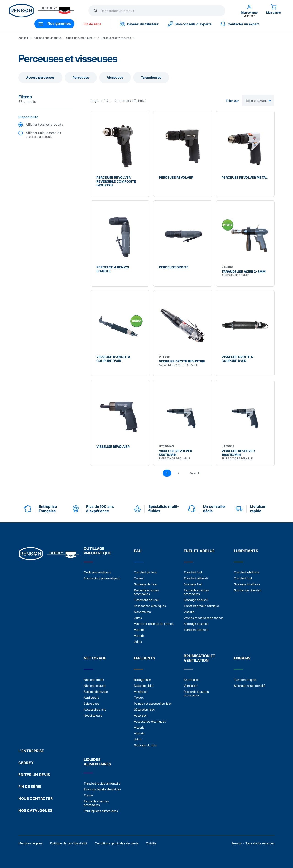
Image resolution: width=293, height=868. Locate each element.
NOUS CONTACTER (36, 798)
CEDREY (26, 763)
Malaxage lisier (144, 686)
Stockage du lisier (146, 745)
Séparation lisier (144, 709)
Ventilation (141, 692)
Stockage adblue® (196, 600)
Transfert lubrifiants (247, 572)
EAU (138, 551)
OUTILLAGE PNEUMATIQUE (97, 551)
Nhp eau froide (94, 680)
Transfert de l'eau (146, 572)
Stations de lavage (96, 692)
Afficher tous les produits (44, 124)
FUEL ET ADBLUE (199, 551)
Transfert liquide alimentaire (102, 783)
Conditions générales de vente (117, 843)
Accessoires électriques (150, 606)
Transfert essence (196, 630)
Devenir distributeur (139, 24)
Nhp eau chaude (95, 686)
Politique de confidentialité (69, 843)
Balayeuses (91, 704)
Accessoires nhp (95, 709)
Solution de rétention (248, 590)
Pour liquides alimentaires (101, 811)
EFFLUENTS (144, 658)
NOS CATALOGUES (35, 810)
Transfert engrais (245, 680)
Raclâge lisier (142, 680)
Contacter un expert (240, 24)
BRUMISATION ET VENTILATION (200, 658)
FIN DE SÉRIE (30, 787)
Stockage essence (196, 624)
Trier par (232, 101)
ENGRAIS (242, 658)
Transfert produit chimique (201, 606)
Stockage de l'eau (146, 584)
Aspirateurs (91, 698)
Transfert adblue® (196, 578)
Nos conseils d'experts (190, 24)
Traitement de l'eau (147, 600)
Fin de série (92, 24)
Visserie (139, 630)
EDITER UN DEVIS (34, 775)
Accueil (23, 38)
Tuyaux (139, 578)
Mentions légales (30, 843)
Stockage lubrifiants (247, 584)
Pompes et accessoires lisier (153, 704)
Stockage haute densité (250, 686)
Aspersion (141, 715)
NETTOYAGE (95, 658)
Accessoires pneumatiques (102, 578)
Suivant (194, 473)
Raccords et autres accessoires (146, 592)
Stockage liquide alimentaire (102, 789)
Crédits (151, 843)
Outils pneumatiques (97, 572)
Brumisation (192, 680)
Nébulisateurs (93, 715)
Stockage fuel (193, 584)
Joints (138, 618)
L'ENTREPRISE (31, 751)
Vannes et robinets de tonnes (154, 624)
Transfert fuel (193, 572)
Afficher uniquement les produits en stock (43, 135)
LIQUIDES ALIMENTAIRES (97, 762)
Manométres (142, 612)
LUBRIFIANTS (246, 551)
